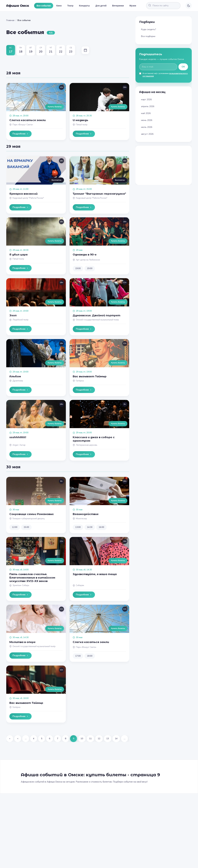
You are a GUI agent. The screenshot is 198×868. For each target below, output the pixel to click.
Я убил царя (18, 255)
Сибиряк (80, 585)
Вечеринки (118, 6)
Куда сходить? (148, 29)
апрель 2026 (148, 106)
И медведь (80, 120)
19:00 (78, 268)
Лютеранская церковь (86, 445)
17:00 (78, 656)
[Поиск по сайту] (163, 6)
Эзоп (13, 315)
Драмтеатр (18, 381)
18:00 (90, 656)
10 (82, 739)
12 (99, 739)
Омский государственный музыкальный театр (97, 320)
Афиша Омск (18, 6)
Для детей (101, 6)
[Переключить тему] (189, 6)
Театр (70, 6)
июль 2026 (147, 127)
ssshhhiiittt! (18, 437)
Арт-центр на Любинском (88, 260)
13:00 (78, 527)
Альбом (15, 376)
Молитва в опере (22, 642)
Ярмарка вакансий (23, 194)
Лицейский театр (20, 320)
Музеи (133, 6)
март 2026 (146, 100)
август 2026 (147, 134)
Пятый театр (82, 125)
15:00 (26, 527)
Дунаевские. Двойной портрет (96, 315)
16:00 (101, 527)
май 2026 (146, 113)
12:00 (15, 527)
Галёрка (80, 381)
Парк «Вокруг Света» (23, 125)
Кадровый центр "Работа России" (28, 198)
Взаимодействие (86, 514)
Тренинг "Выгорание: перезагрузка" (99, 194)
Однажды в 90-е (85, 255)
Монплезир (81, 519)
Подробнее (20, 134)
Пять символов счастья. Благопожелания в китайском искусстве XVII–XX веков (32, 578)
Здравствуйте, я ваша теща (95, 574)
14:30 (90, 527)
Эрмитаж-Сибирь (21, 585)
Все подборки (148, 36)
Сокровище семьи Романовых (32, 514)
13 (108, 739)
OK (183, 67)
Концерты (84, 6)
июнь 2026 (147, 120)
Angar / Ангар (19, 445)
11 (90, 739)
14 (116, 739)
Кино (59, 6)
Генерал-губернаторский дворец (29, 519)
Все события (44, 6)
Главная (10, 20)
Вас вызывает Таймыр (90, 376)
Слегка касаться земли (28, 120)
